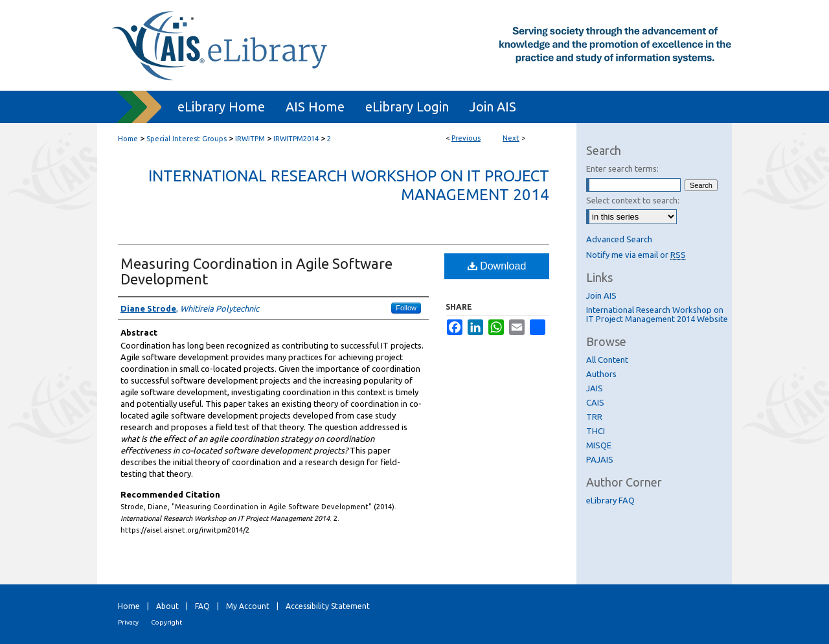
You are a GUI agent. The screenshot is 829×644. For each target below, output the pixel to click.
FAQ (202, 606)
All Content (607, 360)
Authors (601, 374)
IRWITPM (250, 139)
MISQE (599, 445)
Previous (466, 138)
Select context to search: (633, 200)
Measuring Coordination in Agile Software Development (256, 271)
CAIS (595, 402)
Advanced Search (619, 239)
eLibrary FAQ (610, 500)
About (167, 606)
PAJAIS (600, 459)
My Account (248, 606)
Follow (406, 308)
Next (511, 138)
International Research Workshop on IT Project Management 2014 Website (657, 314)
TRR (594, 417)
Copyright (166, 622)
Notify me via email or (636, 255)
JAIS (595, 388)
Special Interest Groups (187, 139)
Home (128, 139)
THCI (596, 431)
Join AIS (601, 295)
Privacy (128, 622)
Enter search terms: (622, 168)
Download (497, 266)
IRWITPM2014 (296, 139)
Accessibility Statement (328, 606)
